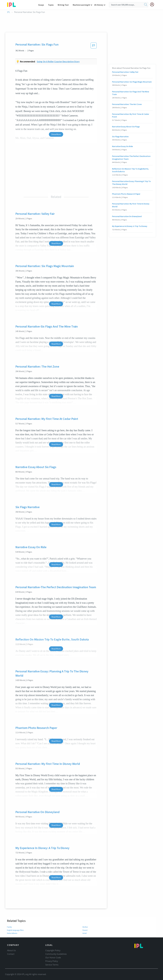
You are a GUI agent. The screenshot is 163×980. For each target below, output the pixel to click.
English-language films (15, 930)
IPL (9, 12)
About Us (11, 950)
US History (99, 5)
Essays (42, 5)
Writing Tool (64, 5)
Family (9, 927)
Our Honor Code (53, 958)
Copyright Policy (53, 950)
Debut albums (12, 933)
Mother (85, 927)
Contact (11, 954)
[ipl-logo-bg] (12, 4)
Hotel (85, 933)
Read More (56, 243)
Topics (52, 5)
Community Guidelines (56, 954)
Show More (56, 134)
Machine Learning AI (82, 5)
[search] (146, 5)
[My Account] (153, 4)
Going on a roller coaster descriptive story (58, 62)
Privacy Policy (52, 961)
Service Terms (52, 965)
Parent (85, 930)
